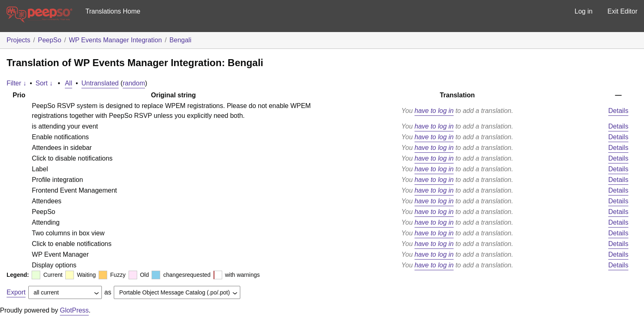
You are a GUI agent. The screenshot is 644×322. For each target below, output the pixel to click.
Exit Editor (622, 11)
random (134, 83)
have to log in (434, 111)
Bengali (181, 40)
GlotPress (74, 310)
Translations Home (113, 11)
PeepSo (49, 40)
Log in (584, 11)
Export (16, 292)
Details (618, 111)
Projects (18, 40)
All (69, 83)
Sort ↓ (44, 83)
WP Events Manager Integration (116, 40)
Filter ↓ (16, 83)
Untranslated (100, 83)
